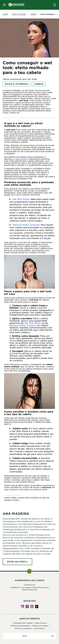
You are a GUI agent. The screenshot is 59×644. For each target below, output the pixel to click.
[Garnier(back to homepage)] (15, 5)
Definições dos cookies (23, 623)
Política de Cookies (40, 626)
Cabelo (39, 84)
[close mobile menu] (4, 5)
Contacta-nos (29, 585)
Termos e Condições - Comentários (29, 628)
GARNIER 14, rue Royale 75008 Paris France (30, 589)
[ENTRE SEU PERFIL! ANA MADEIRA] (17, 562)
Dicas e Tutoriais (17, 84)
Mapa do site (40, 623)
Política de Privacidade (20, 626)
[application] (30, 636)
